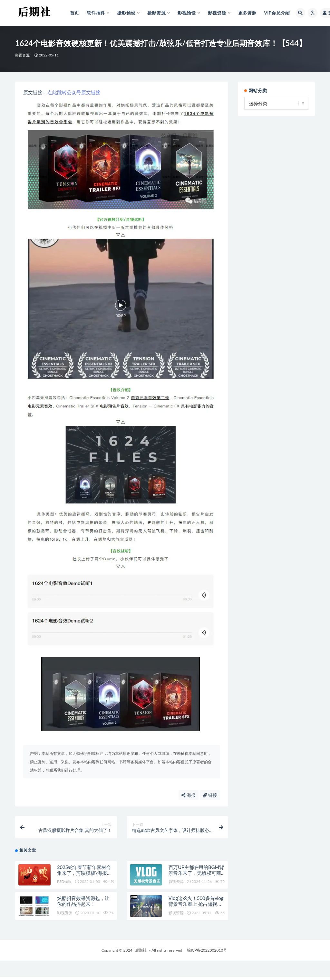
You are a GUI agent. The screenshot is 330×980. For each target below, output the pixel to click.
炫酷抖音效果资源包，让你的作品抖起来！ (83, 901)
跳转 (62, 92)
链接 (96, 92)
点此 (52, 92)
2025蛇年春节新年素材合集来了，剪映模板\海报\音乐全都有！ (84, 873)
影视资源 (22, 55)
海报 (189, 795)
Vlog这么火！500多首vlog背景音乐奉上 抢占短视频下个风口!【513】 (196, 904)
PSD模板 (64, 881)
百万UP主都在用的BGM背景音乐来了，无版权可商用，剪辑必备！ (196, 873)
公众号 (74, 92)
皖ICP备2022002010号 (207, 950)
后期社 (141, 950)
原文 (86, 92)
